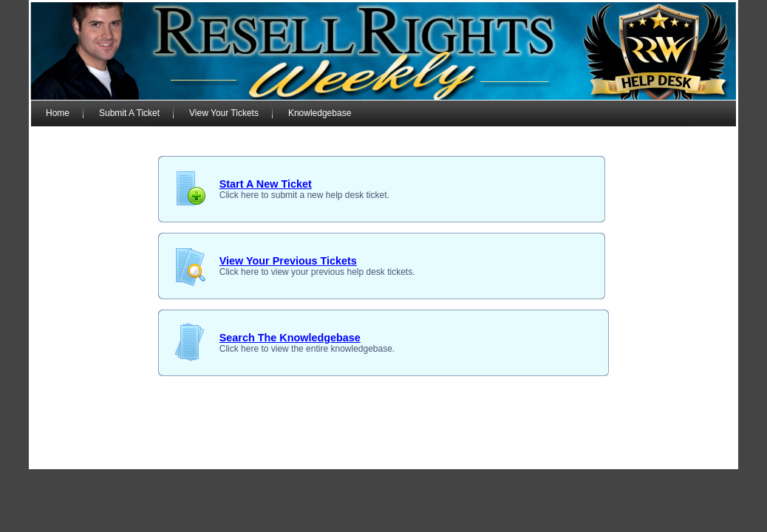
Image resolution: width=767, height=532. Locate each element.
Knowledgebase (320, 113)
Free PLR (668, 457)
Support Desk (211, 457)
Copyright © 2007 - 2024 (392, 457)
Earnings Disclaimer (486, 457)
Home (58, 113)
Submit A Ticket (129, 113)
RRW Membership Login (129, 457)
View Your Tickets (224, 113)
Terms (581, 457)
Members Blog (306, 457)
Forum (258, 457)
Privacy (546, 457)
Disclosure (621, 457)
